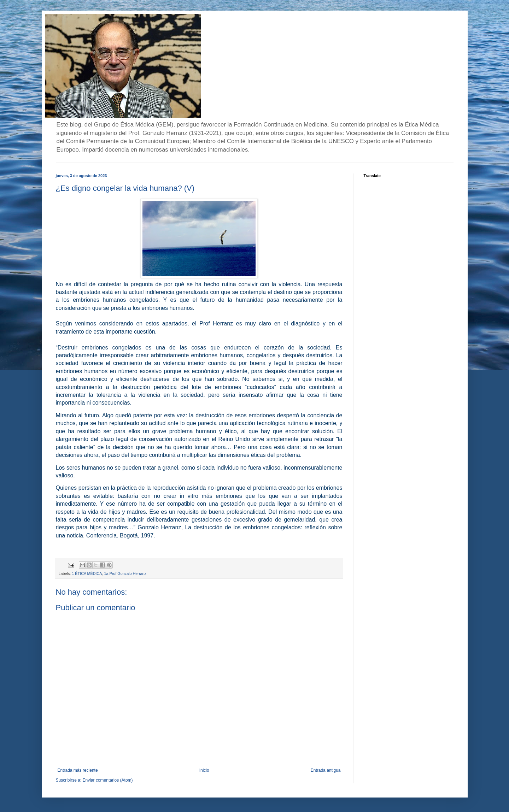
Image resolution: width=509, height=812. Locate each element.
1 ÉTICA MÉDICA (87, 573)
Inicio (204, 770)
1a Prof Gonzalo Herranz (125, 573)
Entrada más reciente (78, 770)
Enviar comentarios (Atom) (108, 780)
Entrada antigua (326, 770)
